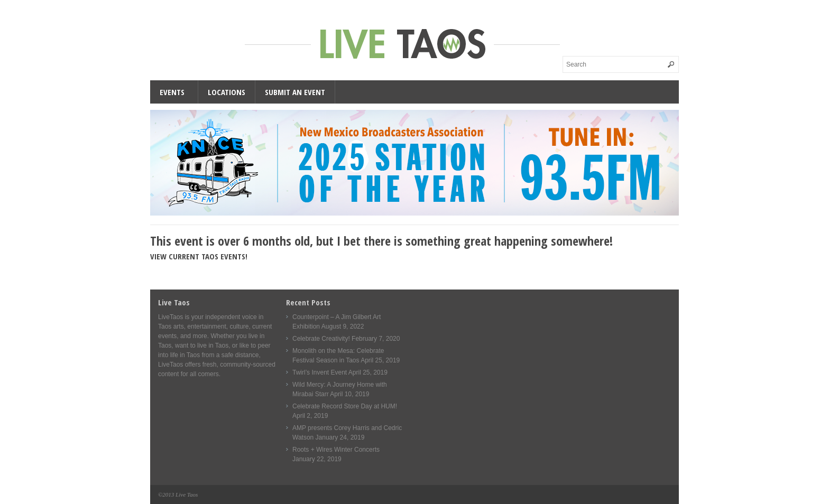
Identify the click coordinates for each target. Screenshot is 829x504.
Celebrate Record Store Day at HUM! (345, 406)
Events (172, 92)
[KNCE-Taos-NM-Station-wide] (414, 213)
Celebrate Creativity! (321, 339)
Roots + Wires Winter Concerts (336, 450)
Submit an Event (295, 92)
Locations (227, 92)
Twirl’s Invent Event (320, 372)
